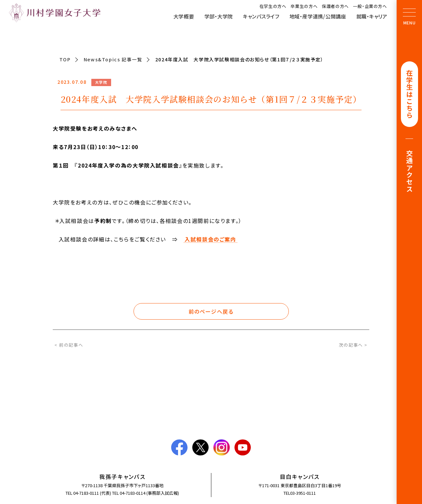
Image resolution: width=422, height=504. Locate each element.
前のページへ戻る (211, 311)
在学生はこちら (410, 94)
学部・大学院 (219, 16)
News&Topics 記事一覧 (113, 59)
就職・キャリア (372, 16)
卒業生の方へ (304, 6)
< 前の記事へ (69, 345)
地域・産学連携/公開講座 (318, 16)
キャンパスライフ (261, 16)
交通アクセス (410, 173)
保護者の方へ (335, 6)
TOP (65, 59)
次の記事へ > (353, 345)
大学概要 (184, 16)
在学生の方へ (273, 6)
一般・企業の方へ (370, 6)
